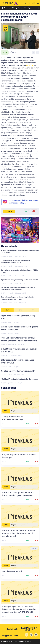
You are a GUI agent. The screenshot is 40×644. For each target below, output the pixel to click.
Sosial (5, 52)
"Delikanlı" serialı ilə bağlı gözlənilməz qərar (20, 379)
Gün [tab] (7, 310)
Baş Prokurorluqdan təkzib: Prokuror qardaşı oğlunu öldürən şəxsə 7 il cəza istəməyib (19, 533)
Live (16, 636)
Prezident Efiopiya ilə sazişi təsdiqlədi (17, 8)
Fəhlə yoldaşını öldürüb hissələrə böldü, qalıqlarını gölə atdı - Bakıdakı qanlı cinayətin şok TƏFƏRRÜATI (19, 609)
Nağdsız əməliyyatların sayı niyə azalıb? (18, 371)
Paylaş (9, 211)
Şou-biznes (12, 356)
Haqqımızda (7, 636)
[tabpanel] (20, 349)
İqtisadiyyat (13, 303)
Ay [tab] (33, 310)
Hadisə (10, 334)
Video (11, 276)
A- (34, 52)
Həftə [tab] (20, 310)
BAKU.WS (30, 65)
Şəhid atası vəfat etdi (12, 571)
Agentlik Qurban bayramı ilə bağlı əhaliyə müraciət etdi (19, 280)
